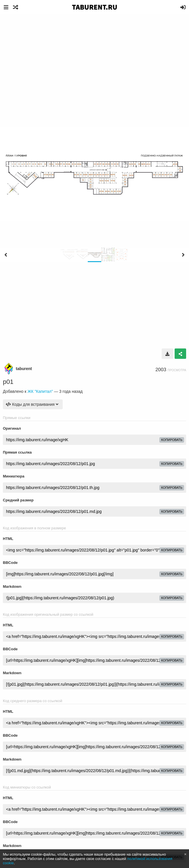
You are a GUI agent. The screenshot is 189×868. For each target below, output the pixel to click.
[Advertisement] (94, 58)
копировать (172, 440)
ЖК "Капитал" (40, 391)
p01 (8, 382)
